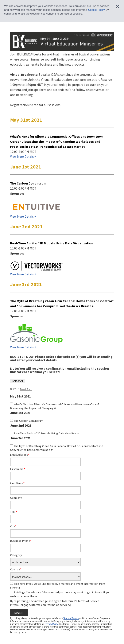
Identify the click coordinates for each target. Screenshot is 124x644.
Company (16, 498)
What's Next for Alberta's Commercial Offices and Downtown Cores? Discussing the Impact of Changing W (55, 406)
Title (13, 512)
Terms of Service (71, 618)
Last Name (17, 483)
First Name (18, 469)
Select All (18, 381)
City (13, 526)
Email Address (20, 455)
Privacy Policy (51, 624)
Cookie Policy (96, 10)
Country (16, 569)
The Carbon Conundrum (29, 421)
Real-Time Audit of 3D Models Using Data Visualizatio (46, 433)
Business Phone (21, 541)
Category (16, 555)
